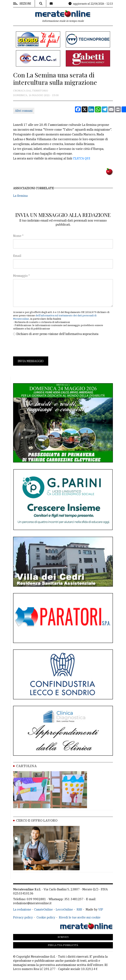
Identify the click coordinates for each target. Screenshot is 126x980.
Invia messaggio (31, 361)
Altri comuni (24, 111)
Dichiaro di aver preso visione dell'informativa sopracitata (57, 334)
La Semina (20, 196)
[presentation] (41, 346)
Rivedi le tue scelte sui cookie (80, 917)
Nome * (18, 236)
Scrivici (63, 937)
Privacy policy (23, 917)
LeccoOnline (64, 909)
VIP (101, 909)
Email (17, 256)
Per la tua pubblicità (63, 945)
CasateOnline (44, 909)
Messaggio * (21, 276)
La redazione (22, 909)
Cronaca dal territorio (31, 91)
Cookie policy (46, 917)
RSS (79, 909)
